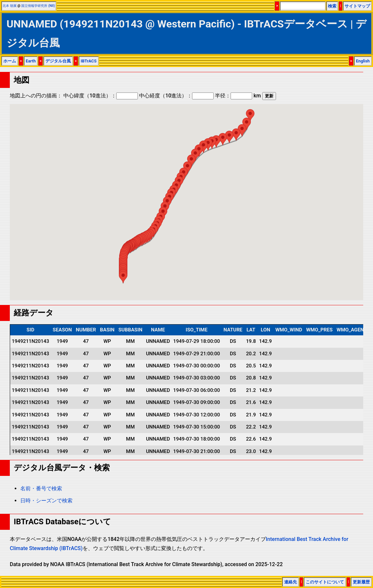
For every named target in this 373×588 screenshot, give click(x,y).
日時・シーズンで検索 (46, 501)
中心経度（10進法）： (176, 96)
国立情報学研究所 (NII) (38, 6)
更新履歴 (361, 582)
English (363, 61)
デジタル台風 (58, 61)
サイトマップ (357, 6)
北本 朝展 (10, 6)
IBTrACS (89, 61)
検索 (332, 6)
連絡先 (291, 582)
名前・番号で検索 (41, 488)
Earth (31, 61)
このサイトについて (325, 582)
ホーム (10, 61)
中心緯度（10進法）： (101, 96)
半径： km (238, 96)
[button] (123, 277)
